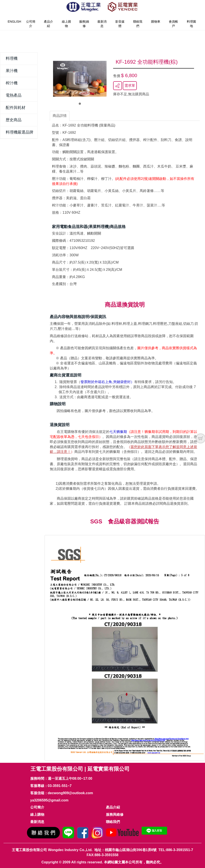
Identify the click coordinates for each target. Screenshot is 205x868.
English (14, 22)
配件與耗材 (16, 108)
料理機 (12, 58)
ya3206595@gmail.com (49, 800)
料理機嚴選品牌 (20, 132)
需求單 (130, 86)
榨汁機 (12, 83)
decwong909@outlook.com (70, 793)
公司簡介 (31, 24)
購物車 (156, 22)
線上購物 (66, 24)
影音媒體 (120, 24)
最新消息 (102, 24)
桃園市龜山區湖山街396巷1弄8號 (131, 850)
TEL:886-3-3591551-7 (176, 850)
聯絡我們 (138, 24)
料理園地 (191, 24)
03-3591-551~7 (60, 786)
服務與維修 (115, 815)
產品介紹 (48, 24)
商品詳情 (60, 116)
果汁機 (12, 71)
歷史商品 (14, 120)
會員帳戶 (173, 24)
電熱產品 (14, 95)
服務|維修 (84, 24)
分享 (118, 86)
